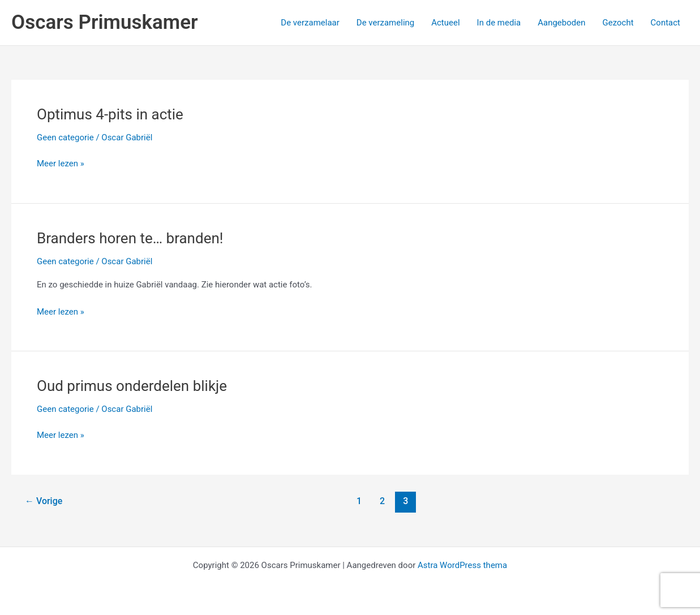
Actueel (445, 23)
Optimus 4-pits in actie (110, 114)
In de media (499, 23)
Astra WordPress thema (462, 565)
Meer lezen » (61, 164)
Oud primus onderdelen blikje (132, 386)
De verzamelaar (310, 23)
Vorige (44, 501)
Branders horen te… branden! (130, 238)
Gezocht (618, 23)
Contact (665, 23)
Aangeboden (561, 23)
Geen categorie (65, 137)
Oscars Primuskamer (105, 22)
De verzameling (385, 23)
